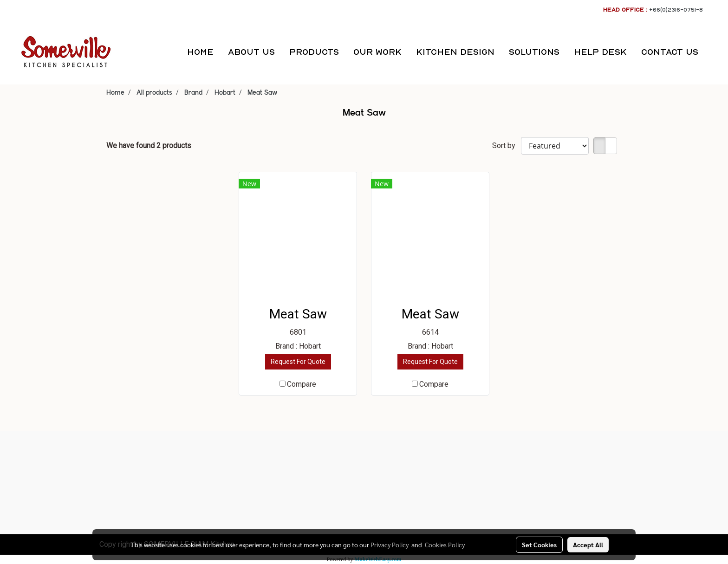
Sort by (507, 146)
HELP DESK (600, 52)
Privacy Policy (390, 545)
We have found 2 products (149, 146)
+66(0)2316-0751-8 (676, 10)
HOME (200, 52)
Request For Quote (298, 362)
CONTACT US (670, 52)
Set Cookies (539, 545)
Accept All (588, 545)
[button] (714, 52)
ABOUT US (251, 52)
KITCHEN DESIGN (455, 52)
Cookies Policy (445, 545)
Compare (302, 384)
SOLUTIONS (534, 52)
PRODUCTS (314, 52)
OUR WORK (377, 52)
